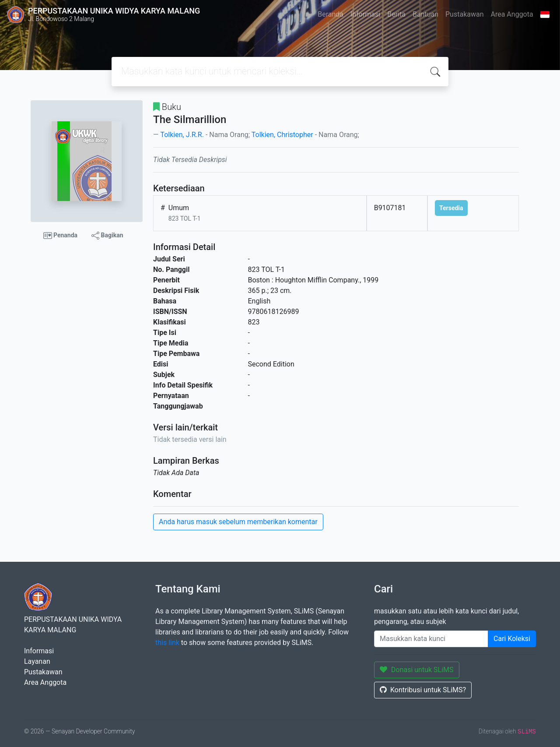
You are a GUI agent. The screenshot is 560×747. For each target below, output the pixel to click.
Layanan (37, 661)
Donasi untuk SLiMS (417, 670)
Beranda (331, 14)
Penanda (61, 236)
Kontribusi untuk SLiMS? (423, 690)
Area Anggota (512, 14)
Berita (396, 14)
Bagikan (107, 236)
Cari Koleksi (512, 639)
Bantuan (425, 14)
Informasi (365, 14)
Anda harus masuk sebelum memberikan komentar (238, 522)
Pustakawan (464, 14)
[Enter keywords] (431, 639)
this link (167, 643)
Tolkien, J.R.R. (182, 135)
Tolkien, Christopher (282, 135)
